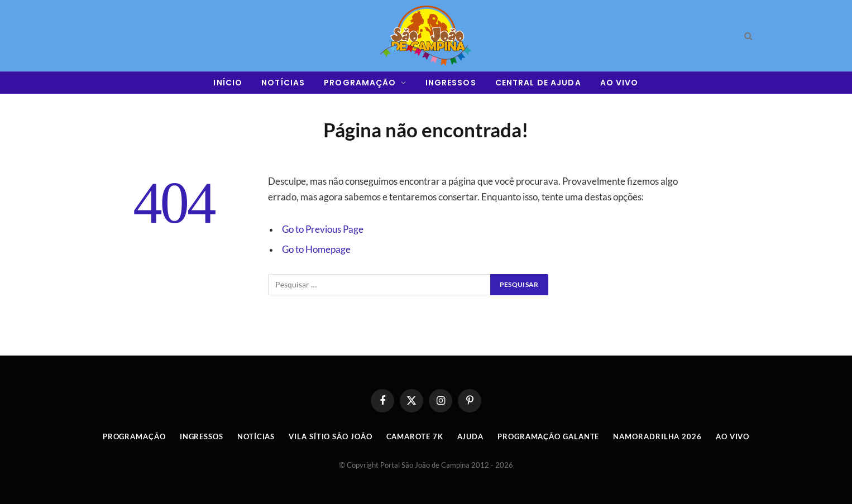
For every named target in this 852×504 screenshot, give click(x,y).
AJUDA (471, 436)
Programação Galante (548, 436)
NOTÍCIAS (283, 83)
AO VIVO (619, 83)
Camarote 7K (415, 436)
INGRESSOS (451, 83)
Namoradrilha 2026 (657, 436)
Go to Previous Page (323, 229)
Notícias (256, 436)
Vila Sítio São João (330, 436)
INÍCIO (228, 83)
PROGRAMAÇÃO (360, 83)
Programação (134, 436)
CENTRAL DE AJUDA (538, 83)
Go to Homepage (316, 249)
